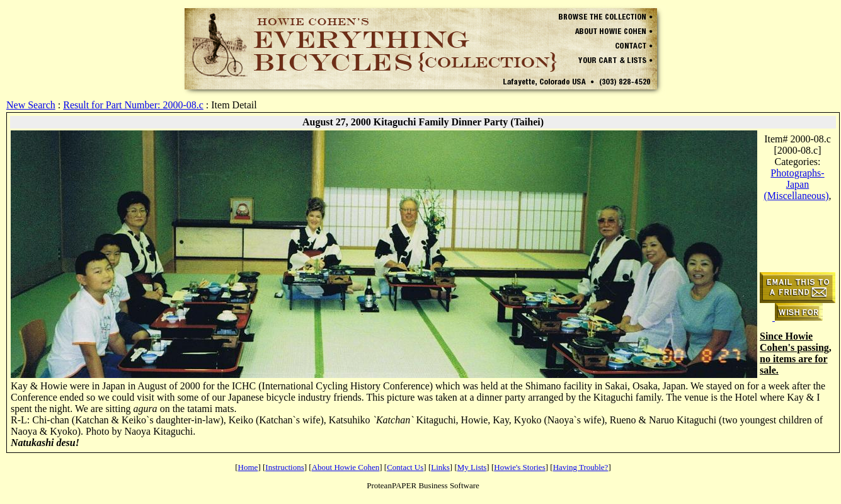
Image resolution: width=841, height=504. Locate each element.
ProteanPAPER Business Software (423, 485)
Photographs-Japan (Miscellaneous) (796, 184)
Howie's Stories (519, 467)
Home (248, 467)
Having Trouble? (581, 467)
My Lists (472, 467)
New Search (31, 105)
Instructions (284, 467)
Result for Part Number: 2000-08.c (133, 105)
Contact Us (405, 467)
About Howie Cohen (346, 467)
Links (440, 467)
